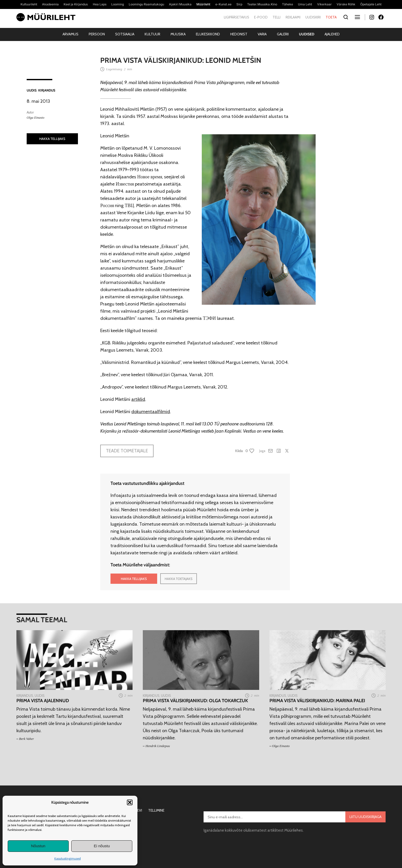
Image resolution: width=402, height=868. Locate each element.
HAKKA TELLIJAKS (52, 139)
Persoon (97, 34)
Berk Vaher (26, 739)
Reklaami (293, 17)
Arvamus (71, 34)
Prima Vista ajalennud (43, 701)
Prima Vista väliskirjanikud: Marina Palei (317, 701)
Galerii (283, 34)
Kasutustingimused (68, 858)
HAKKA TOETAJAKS (179, 579)
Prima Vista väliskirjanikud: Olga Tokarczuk (195, 701)
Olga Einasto (36, 118)
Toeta (331, 17)
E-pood (261, 17)
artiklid (138, 399)
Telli (277, 17)
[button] (130, 802)
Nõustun (38, 846)
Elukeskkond (208, 34)
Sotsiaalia (125, 34)
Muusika (178, 34)
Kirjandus (47, 90)
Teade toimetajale (127, 451)
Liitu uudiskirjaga (365, 817)
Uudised (307, 34)
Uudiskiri (313, 17)
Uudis (32, 90)
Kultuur (152, 34)
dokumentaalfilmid (151, 412)
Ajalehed (332, 34)
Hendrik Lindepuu (158, 746)
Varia (262, 34)
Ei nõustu (102, 846)
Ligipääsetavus (237, 17)
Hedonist (239, 34)
